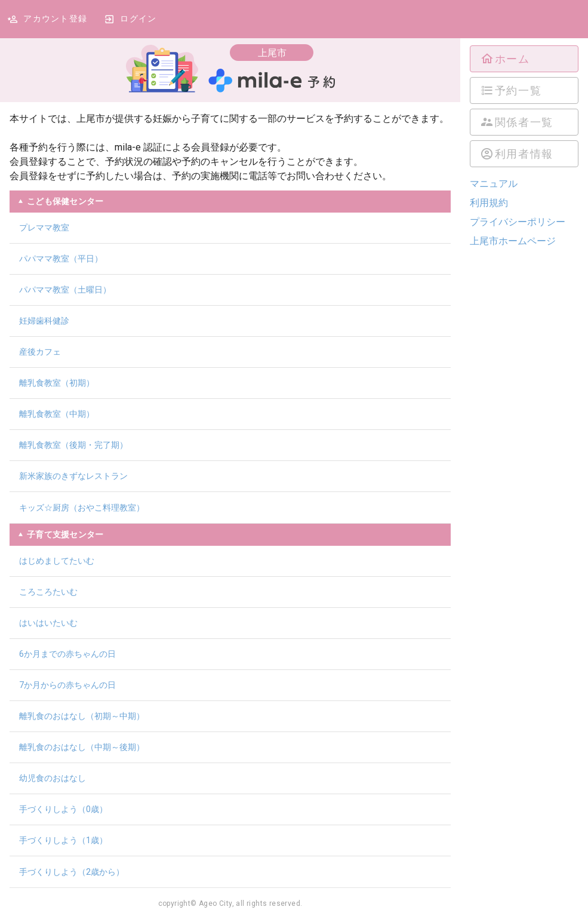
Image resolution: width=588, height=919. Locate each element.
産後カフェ (40, 352)
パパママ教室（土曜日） (65, 290)
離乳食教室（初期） (57, 383)
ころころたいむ (48, 592)
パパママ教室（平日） (61, 259)
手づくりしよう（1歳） (63, 840)
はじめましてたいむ (57, 561)
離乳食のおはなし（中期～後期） (82, 747)
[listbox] (524, 106)
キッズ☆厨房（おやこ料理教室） (82, 508)
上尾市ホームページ (513, 241)
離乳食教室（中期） (57, 414)
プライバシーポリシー (518, 222)
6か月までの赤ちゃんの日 (67, 654)
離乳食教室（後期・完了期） (73, 445)
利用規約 (489, 203)
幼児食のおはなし (53, 778)
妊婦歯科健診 (44, 321)
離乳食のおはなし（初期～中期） (82, 716)
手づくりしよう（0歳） (63, 809)
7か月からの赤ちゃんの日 (67, 685)
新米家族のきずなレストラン (73, 476)
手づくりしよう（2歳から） (72, 872)
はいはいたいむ (48, 623)
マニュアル (494, 184)
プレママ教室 (44, 228)
